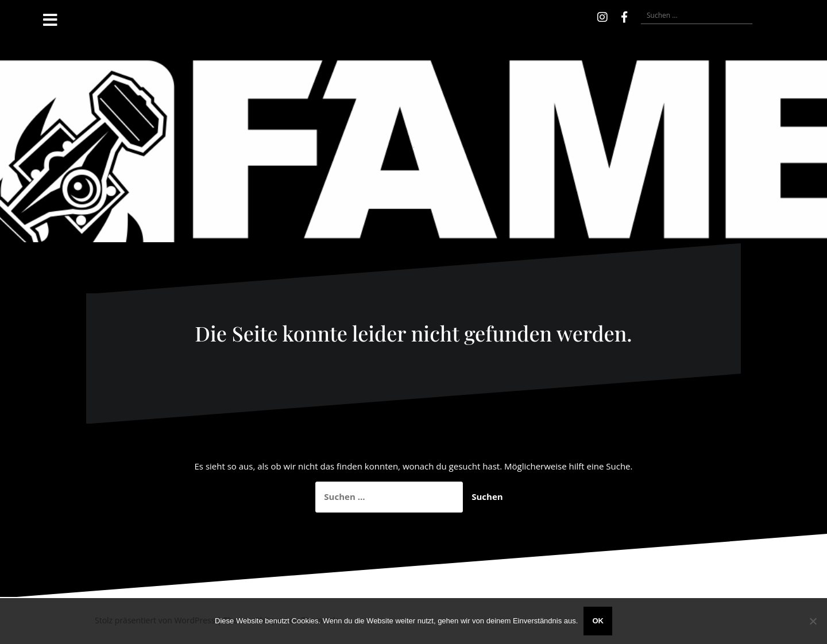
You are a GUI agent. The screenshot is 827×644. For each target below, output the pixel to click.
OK (598, 621)
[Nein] (813, 621)
